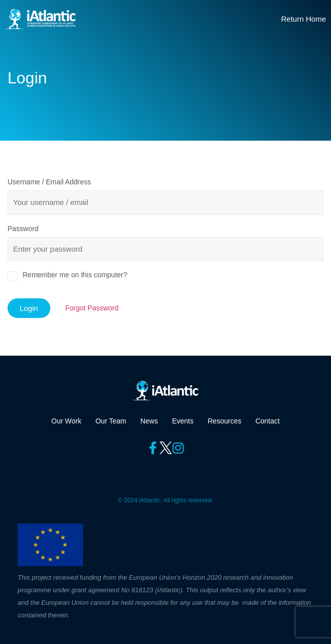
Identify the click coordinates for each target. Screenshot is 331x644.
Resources (225, 421)
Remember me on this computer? (75, 275)
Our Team (111, 421)
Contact (268, 421)
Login (29, 308)
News (149, 421)
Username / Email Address (49, 182)
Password (23, 229)
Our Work (66, 421)
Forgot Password (92, 308)
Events (183, 421)
